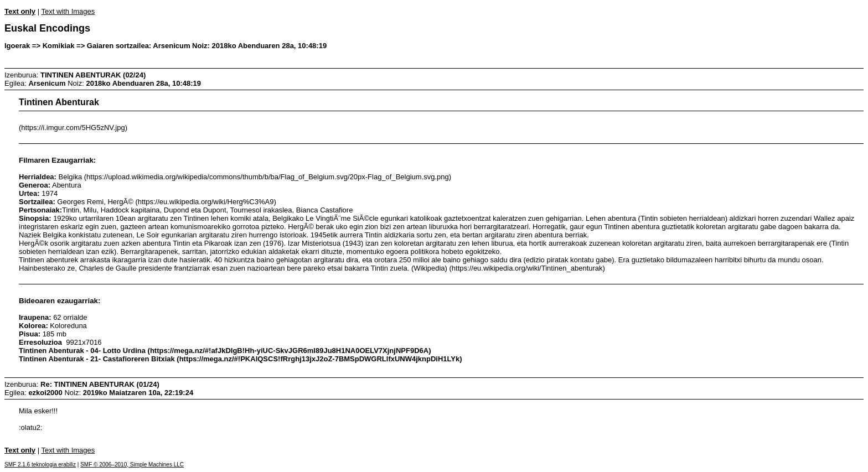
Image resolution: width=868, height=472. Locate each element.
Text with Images (68, 11)
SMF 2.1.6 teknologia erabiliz (40, 465)
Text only (20, 11)
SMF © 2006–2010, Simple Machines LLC (132, 465)
